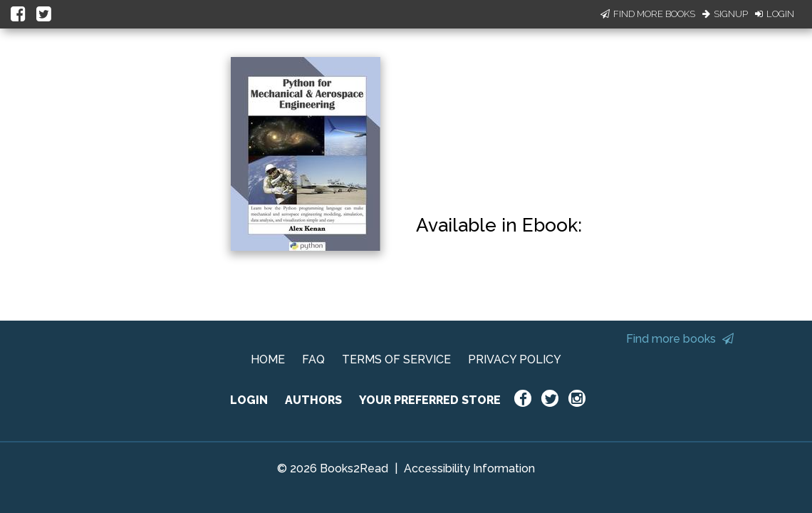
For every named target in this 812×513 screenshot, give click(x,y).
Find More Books (648, 14)
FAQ (313, 359)
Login (775, 14)
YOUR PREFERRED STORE (430, 400)
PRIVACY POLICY (515, 359)
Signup (725, 14)
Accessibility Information (469, 468)
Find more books (680, 339)
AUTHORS (313, 400)
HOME (268, 359)
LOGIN (249, 400)
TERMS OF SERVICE (396, 359)
